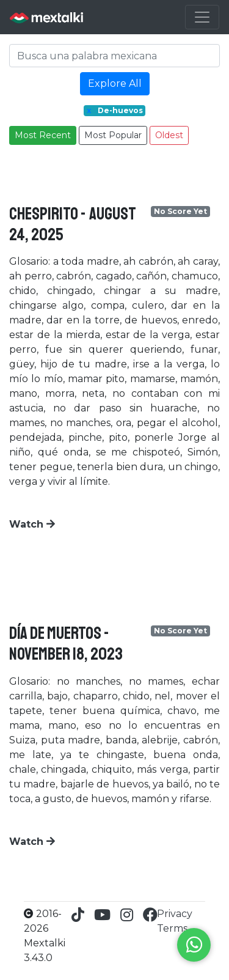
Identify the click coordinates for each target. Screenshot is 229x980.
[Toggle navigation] (202, 17)
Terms (172, 928)
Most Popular (113, 135)
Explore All (115, 83)
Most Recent (43, 135)
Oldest (169, 135)
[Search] (114, 56)
